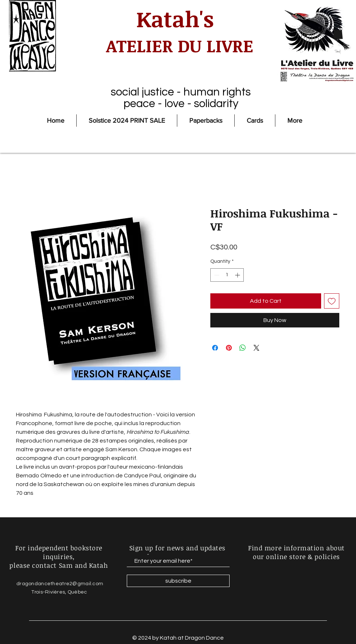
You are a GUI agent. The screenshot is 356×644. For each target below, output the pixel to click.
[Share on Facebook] (215, 348)
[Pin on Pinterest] (229, 348)
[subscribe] (178, 581)
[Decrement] (216, 275)
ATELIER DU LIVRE (175, 45)
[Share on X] (256, 348)
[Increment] (238, 275)
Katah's (175, 19)
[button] (338, 33)
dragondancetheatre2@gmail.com (60, 584)
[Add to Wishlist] (332, 301)
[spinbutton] (227, 275)
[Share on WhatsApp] (243, 348)
